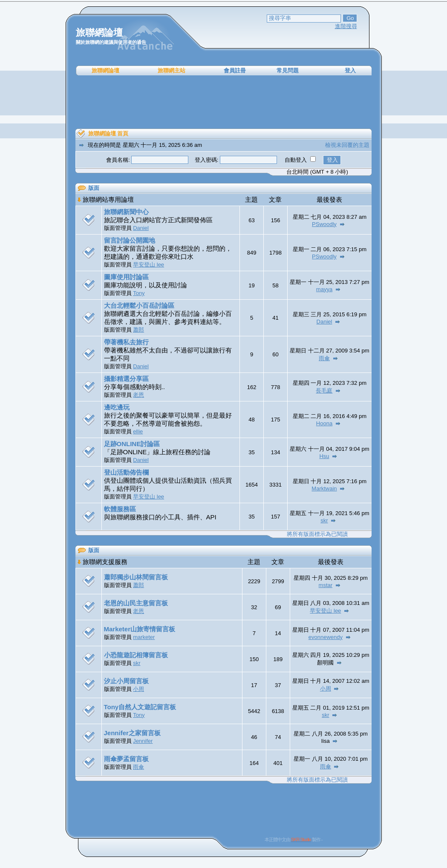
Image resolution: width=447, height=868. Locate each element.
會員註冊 (235, 70)
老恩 (138, 395)
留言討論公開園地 (130, 240)
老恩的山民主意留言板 (136, 603)
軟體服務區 (120, 509)
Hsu (324, 456)
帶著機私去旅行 (126, 342)
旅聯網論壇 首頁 (108, 133)
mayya (324, 289)
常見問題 (288, 70)
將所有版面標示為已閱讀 (317, 534)
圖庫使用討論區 (126, 277)
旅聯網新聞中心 (126, 212)
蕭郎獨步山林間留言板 (136, 577)
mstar (326, 585)
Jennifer (143, 741)
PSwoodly (324, 224)
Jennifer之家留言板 (132, 733)
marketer (144, 637)
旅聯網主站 (172, 70)
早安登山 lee (149, 265)
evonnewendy (326, 637)
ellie (138, 431)
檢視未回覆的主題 (347, 145)
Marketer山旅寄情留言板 (140, 629)
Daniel (141, 228)
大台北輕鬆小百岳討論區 (139, 305)
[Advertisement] (224, 102)
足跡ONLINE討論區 (132, 444)
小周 (138, 689)
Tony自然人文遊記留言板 (140, 707)
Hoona (324, 423)
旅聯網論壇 (105, 70)
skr (324, 520)
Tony (139, 293)
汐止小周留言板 (126, 681)
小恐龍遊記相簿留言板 (136, 655)
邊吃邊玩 (117, 407)
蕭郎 (138, 330)
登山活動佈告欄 (126, 472)
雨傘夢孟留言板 (126, 759)
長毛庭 (324, 391)
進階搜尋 (346, 26)
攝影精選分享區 (126, 379)
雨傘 (324, 358)
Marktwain (324, 488)
